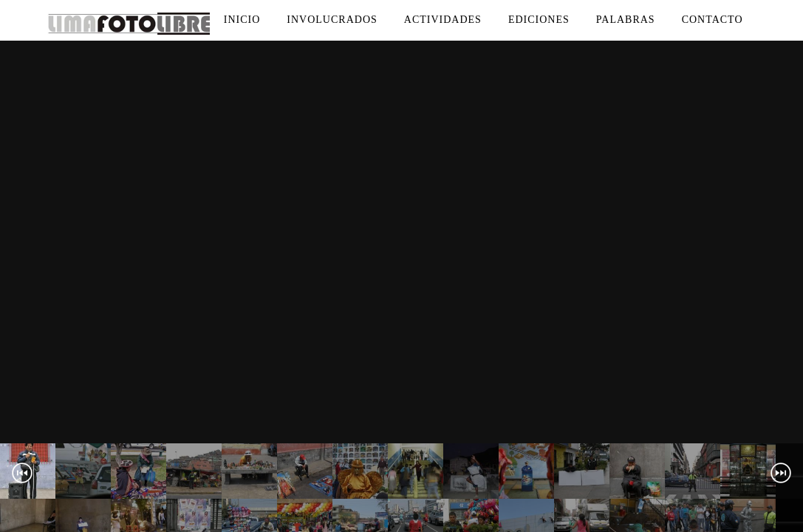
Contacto (713, 20)
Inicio (242, 20)
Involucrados (332, 20)
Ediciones (539, 20)
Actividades (443, 20)
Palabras (626, 20)
